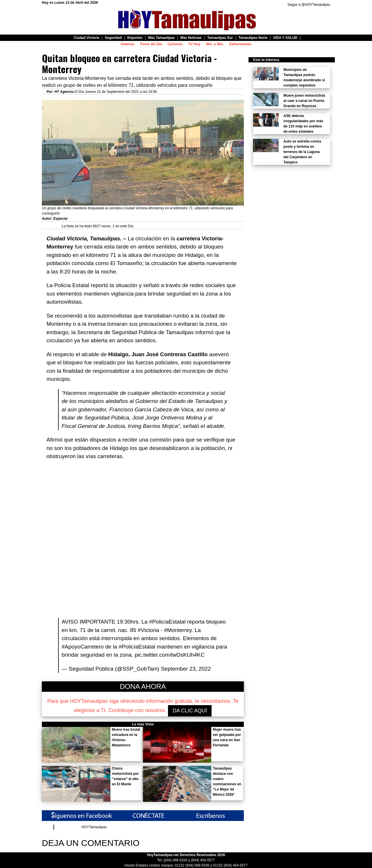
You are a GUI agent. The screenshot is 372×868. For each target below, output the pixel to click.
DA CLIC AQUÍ (190, 711)
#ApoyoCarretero (83, 647)
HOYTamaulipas (94, 827)
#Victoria (149, 630)
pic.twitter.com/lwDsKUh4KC (170, 655)
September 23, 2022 (186, 669)
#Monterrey (178, 630)
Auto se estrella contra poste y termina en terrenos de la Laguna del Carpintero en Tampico (302, 152)
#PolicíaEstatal (167, 622)
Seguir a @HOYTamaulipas (309, 5)
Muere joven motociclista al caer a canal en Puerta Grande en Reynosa (304, 101)
